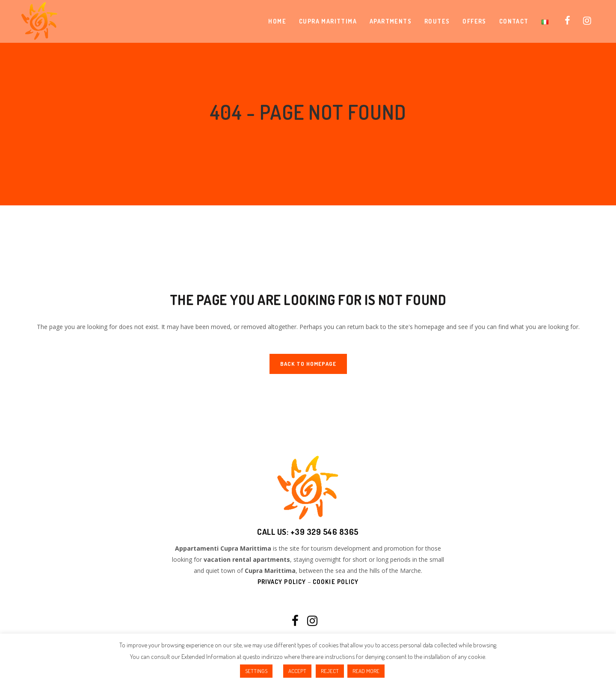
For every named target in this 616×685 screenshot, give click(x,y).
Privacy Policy (282, 582)
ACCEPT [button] (297, 671)
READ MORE (366, 671)
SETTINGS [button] (256, 671)
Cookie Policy (336, 582)
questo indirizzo (263, 657)
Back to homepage (308, 364)
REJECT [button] (330, 671)
